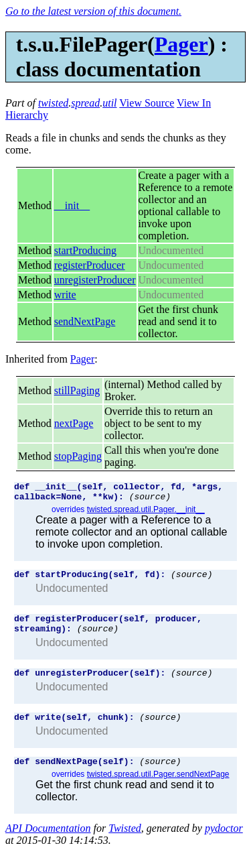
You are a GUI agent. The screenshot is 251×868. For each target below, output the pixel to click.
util (109, 103)
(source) (150, 500)
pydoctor (224, 844)
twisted (53, 103)
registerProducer (90, 265)
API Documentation (48, 844)
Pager (181, 44)
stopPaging (78, 456)
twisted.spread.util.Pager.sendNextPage (158, 790)
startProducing (85, 250)
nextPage (74, 423)
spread (85, 103)
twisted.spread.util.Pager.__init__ (146, 513)
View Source (147, 103)
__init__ (72, 205)
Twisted (125, 844)
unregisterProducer (95, 280)
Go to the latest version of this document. (93, 11)
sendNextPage (85, 321)
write (65, 295)
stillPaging (77, 390)
